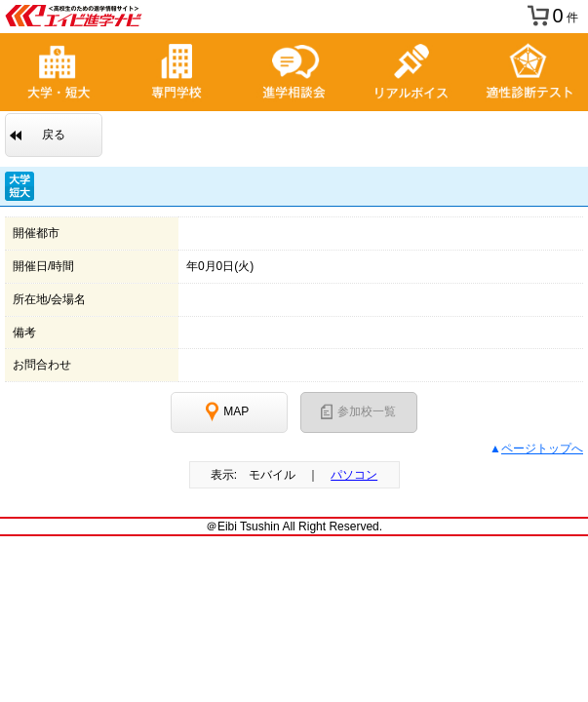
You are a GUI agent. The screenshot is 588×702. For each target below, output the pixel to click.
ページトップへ (542, 448)
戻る (54, 135)
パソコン (354, 475)
